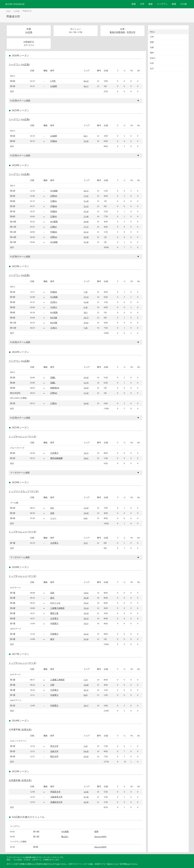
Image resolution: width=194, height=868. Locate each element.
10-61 (86, 458)
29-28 (86, 598)
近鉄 (52, 513)
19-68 (86, 685)
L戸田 (53, 81)
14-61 (86, 593)
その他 (183, 4)
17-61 (86, 196)
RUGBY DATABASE (15, 4)
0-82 (86, 518)
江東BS (54, 201)
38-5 (86, 312)
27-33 (86, 297)
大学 (142, 4)
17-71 (86, 227)
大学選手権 (14, 780)
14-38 (86, 302)
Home (8, 11)
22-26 (86, 141)
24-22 (86, 634)
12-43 (86, 508)
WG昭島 (54, 191)
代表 (152, 47)
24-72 (86, 318)
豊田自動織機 (56, 458)
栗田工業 (54, 613)
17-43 (86, 393)
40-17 (86, 86)
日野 (52, 685)
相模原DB (55, 388)
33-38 (86, 242)
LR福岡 (54, 86)
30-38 (86, 237)
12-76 (86, 383)
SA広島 (17, 11)
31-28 (86, 201)
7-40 (86, 328)
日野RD (54, 196)
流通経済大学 (56, 802)
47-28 (86, 797)
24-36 (86, 802)
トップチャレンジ (18, 437)
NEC (52, 508)
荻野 (96, 832)
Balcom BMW (100, 837)
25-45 (86, 639)
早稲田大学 (55, 792)
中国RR (54, 141)
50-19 (86, 618)
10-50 (86, 513)
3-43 (86, 746)
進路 (151, 4)
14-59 (86, 388)
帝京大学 (54, 746)
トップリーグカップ (19, 491)
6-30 (86, 307)
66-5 (86, 136)
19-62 (86, 323)
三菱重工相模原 (57, 608)
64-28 (86, 751)
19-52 (86, 603)
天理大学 (131, 32)
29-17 (86, 705)
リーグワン (162, 4)
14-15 (86, 453)
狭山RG (65, 837)
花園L (53, 378)
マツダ (32, 437)
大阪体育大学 (56, 797)
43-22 (86, 232)
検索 (174, 4)
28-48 (86, 222)
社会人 (153, 58)
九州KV (54, 302)
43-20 (86, 756)
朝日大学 (54, 756)
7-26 (86, 292)
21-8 (86, 543)
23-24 (86, 608)
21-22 (86, 206)
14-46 (86, 792)
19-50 (86, 378)
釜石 (52, 598)
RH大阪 (54, 318)
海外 (152, 53)
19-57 (86, 623)
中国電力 (54, 623)
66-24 (86, 81)
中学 (152, 63)
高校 (134, 4)
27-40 (86, 216)
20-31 (86, 690)
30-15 (86, 191)
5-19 (86, 680)
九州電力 (54, 453)
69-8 (86, 695)
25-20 (86, 211)
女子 (152, 69)
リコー (53, 518)
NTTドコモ (55, 603)
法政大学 (54, 751)
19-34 (86, 613)
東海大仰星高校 (117, 32)
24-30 (86, 403)
